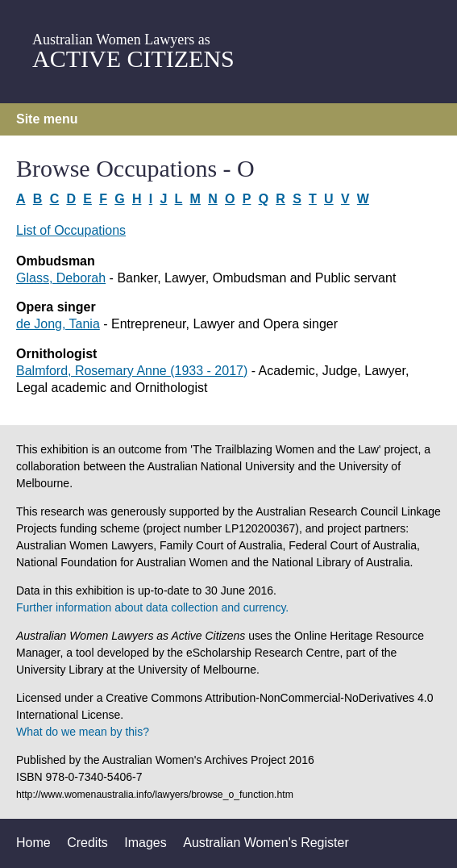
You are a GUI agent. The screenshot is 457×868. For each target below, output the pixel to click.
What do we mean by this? (83, 732)
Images (145, 843)
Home (33, 843)
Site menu (47, 119)
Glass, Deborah (61, 278)
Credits (87, 843)
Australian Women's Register (266, 843)
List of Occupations (71, 230)
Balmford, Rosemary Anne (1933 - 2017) (132, 371)
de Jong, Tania (58, 324)
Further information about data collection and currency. (152, 607)
